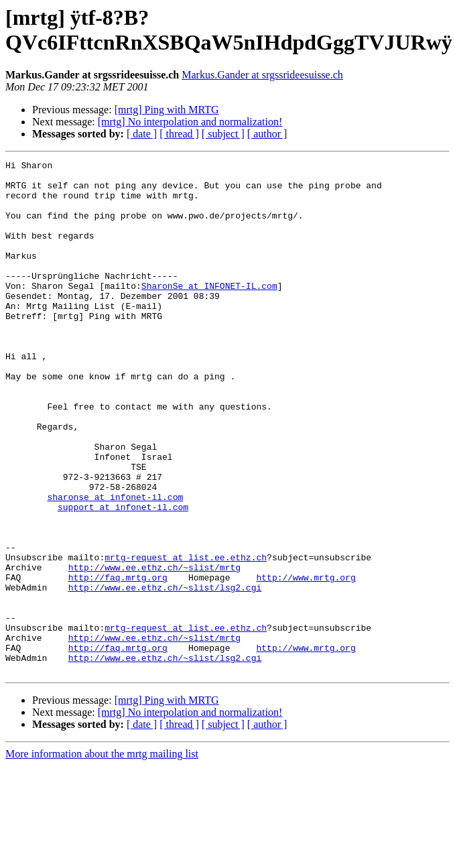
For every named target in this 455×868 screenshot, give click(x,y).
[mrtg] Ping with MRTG (167, 110)
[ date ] (142, 134)
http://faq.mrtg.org (118, 662)
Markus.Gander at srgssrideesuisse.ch (262, 75)
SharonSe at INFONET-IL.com (209, 312)
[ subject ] (223, 134)
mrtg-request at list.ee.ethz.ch (186, 637)
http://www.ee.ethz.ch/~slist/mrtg (154, 649)
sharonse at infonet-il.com (115, 565)
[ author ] (267, 134)
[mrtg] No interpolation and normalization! (190, 122)
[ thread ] (179, 134)
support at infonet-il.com (123, 577)
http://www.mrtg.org (306, 662)
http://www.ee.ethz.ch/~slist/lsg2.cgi (165, 674)
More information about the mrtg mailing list (102, 856)
